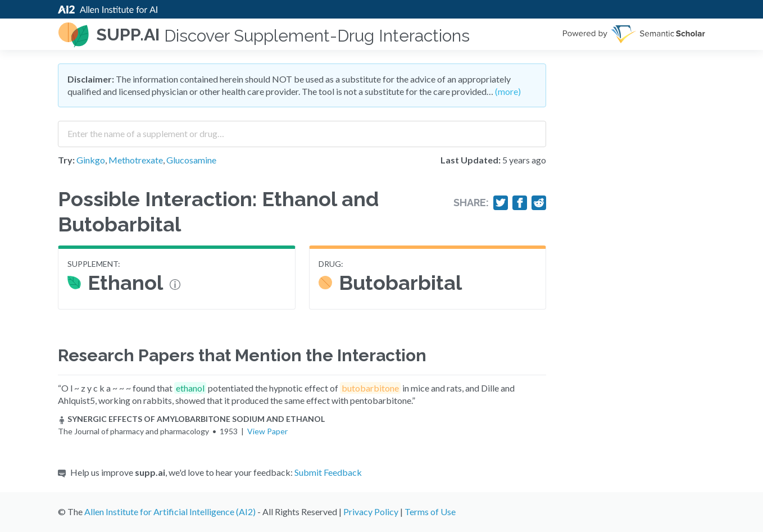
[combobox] (302, 130)
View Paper (267, 431)
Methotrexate (136, 160)
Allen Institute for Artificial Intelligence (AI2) (170, 511)
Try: (66, 160)
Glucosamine (191, 160)
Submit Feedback (328, 472)
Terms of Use (430, 511)
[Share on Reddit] (539, 203)
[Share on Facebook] (520, 203)
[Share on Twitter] (501, 203)
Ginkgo (91, 160)
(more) (508, 91)
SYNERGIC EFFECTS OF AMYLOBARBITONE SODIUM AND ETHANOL (191, 419)
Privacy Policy (371, 511)
